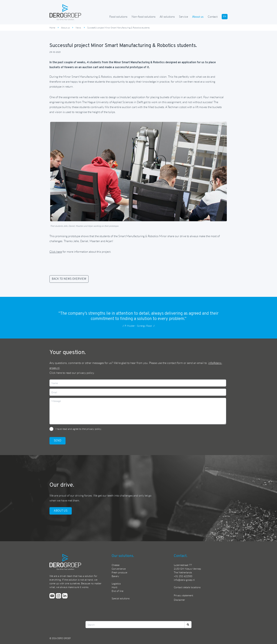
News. (78, 28)
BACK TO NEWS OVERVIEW (69, 279)
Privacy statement (183, 595)
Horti (114, 587)
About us (198, 17)
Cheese (116, 565)
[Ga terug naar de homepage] (65, 12)
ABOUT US (61, 511)
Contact (213, 17)
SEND (58, 441)
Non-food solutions (144, 17)
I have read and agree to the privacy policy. (78, 429)
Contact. (181, 556)
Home (52, 28)
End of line (117, 591)
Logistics (116, 584)
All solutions (167, 17)
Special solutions (121, 598)
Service (183, 17)
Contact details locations (187, 587)
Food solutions (118, 17)
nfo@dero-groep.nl (185, 580)
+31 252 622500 (183, 576)
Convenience (119, 569)
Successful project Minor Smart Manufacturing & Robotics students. (119, 28)
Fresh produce (119, 572)
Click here (56, 373)
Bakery (115, 576)
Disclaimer (179, 600)
